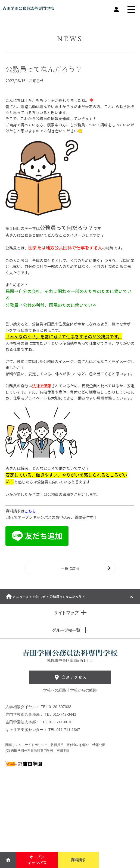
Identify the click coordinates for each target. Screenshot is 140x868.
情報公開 (99, 745)
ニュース (22, 597)
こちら (30, 511)
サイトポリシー (36, 745)
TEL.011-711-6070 (57, 722)
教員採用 (57, 745)
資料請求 (78, 860)
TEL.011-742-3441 (60, 714)
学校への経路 (55, 690)
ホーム (9, 596)
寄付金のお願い (78, 745)
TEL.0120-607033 (56, 707)
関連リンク (14, 745)
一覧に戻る (86, 568)
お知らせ (39, 597)
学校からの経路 (83, 690)
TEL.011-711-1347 (64, 730)
